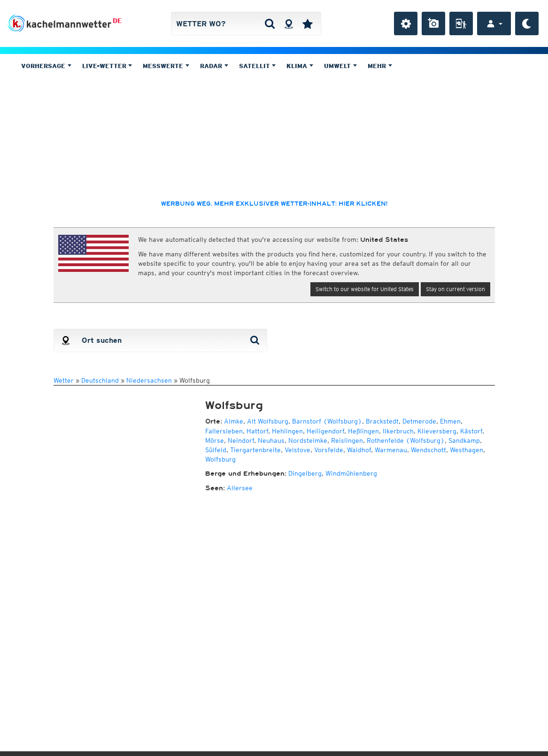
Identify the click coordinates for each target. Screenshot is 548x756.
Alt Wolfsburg (268, 421)
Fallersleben (224, 431)
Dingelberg (305, 473)
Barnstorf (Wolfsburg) (327, 421)
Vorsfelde (329, 450)
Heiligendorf (325, 431)
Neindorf (241, 440)
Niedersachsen (149, 380)
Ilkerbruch (398, 431)
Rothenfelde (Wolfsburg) (406, 440)
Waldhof (359, 450)
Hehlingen (287, 431)
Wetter (64, 380)
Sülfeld (216, 450)
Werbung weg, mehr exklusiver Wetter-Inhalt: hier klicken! (274, 204)
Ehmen (450, 421)
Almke (234, 421)
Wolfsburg (220, 459)
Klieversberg (437, 431)
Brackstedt (382, 421)
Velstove (297, 450)
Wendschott (428, 450)
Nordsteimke (308, 440)
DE (117, 21)
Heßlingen (363, 431)
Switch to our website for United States (365, 289)
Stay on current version (455, 289)
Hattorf (257, 431)
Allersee (240, 488)
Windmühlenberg (351, 473)
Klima (300, 66)
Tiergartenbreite (255, 450)
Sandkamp (464, 440)
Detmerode (419, 421)
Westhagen (467, 450)
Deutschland (100, 380)
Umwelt (340, 66)
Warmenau (391, 450)
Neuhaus (271, 440)
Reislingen (347, 440)
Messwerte (166, 66)
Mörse (215, 440)
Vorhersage (46, 66)
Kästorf (471, 431)
